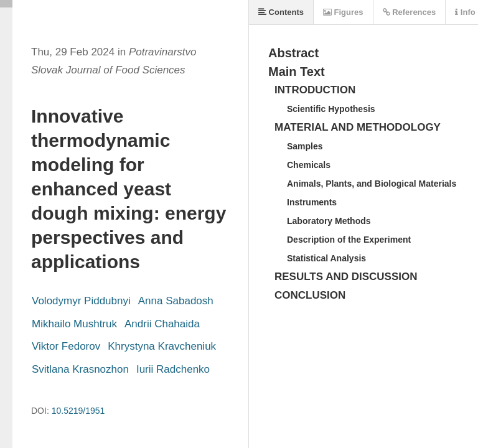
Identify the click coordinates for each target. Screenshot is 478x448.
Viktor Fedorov (66, 346)
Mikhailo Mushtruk (74, 324)
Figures (343, 12)
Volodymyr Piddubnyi (81, 301)
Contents (281, 12)
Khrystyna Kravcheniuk (162, 346)
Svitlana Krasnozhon (80, 369)
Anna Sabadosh (176, 301)
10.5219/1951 (78, 411)
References (410, 12)
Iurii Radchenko (173, 369)
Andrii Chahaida (162, 324)
